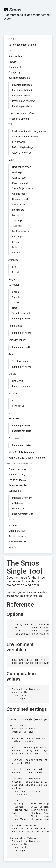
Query (11, 160)
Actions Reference (22, 153)
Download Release (22, 85)
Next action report (22, 167)
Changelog (14, 72)
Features (13, 62)
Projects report (20, 183)
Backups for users (22, 431)
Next (15, 308)
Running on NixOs (22, 319)
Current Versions (17, 469)
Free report (18, 210)
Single (12, 279)
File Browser (19, 142)
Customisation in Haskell (25, 137)
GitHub (12, 374)
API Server (14, 418)
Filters (15, 242)
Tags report (18, 226)
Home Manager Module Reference (27, 458)
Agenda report (20, 178)
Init (14, 401)
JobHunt (13, 393)
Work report (18, 172)
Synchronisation (21, 361)
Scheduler (14, 285)
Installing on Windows (24, 101)
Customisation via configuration (29, 131)
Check (15, 292)
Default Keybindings (23, 147)
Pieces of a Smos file (19, 119)
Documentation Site (23, 514)
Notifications (15, 326)
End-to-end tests (17, 480)
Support (13, 525)
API (10, 413)
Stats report (18, 220)
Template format (21, 313)
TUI (10, 124)
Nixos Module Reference (21, 452)
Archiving (13, 260)
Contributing (15, 491)
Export (16, 272)
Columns (17, 247)
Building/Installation (19, 78)
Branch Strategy (17, 475)
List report (18, 381)
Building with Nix (21, 96)
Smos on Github (17, 531)
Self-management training (22, 45)
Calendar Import (17, 340)
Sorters (16, 253)
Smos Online (15, 56)
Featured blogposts (19, 542)
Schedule (17, 303)
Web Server (14, 438)
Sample (16, 297)
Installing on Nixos (22, 106)
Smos (13, 10)
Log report (18, 215)
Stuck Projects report (23, 188)
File (14, 267)
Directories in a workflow (21, 113)
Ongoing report (20, 199)
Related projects (17, 536)
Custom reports (20, 231)
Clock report (19, 204)
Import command (21, 386)
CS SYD (12, 547)
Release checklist (18, 485)
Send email (18, 406)
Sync (11, 354)
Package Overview (22, 498)
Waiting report (20, 194)
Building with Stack (22, 90)
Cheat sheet (15, 67)
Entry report (18, 237)
